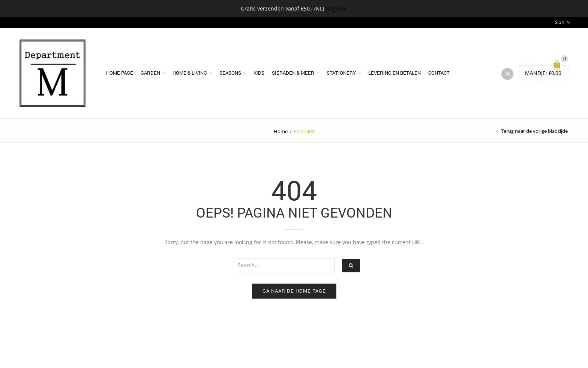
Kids (259, 73)
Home (281, 131)
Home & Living (190, 73)
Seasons (230, 73)
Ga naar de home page (294, 291)
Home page (120, 73)
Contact (439, 73)
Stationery (341, 73)
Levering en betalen (394, 73)
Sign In (562, 22)
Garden (150, 73)
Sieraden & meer (293, 73)
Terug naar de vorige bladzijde (534, 131)
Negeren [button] (336, 8)
